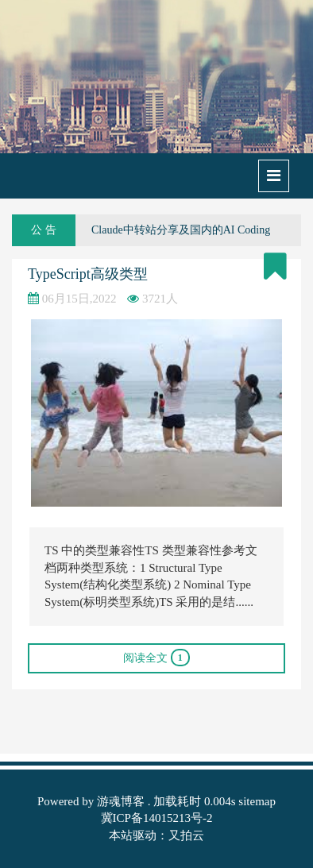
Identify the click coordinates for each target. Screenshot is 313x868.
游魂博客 (121, 801)
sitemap (257, 801)
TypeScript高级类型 (88, 274)
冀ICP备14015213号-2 (157, 818)
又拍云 (186, 835)
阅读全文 (156, 658)
